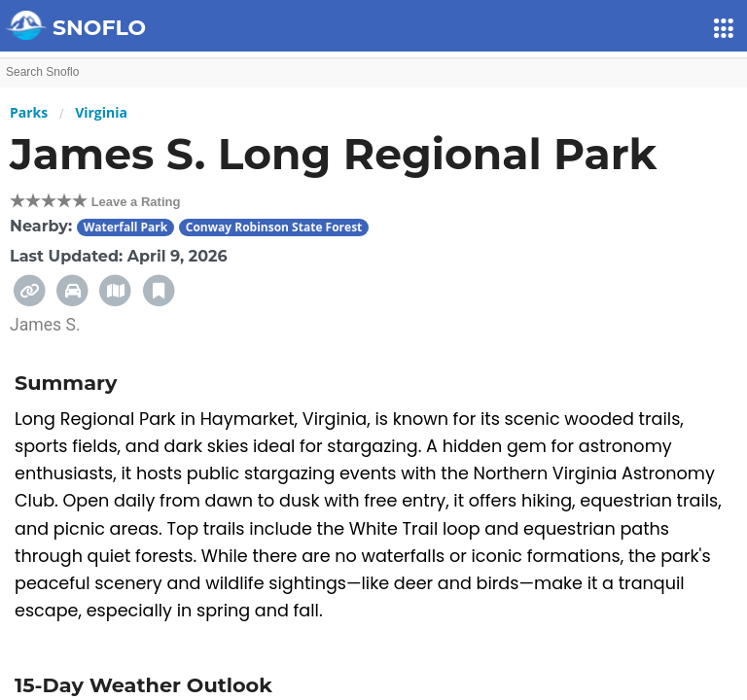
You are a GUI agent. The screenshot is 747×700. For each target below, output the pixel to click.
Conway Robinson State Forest (274, 227)
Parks (29, 112)
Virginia (101, 112)
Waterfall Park (126, 227)
